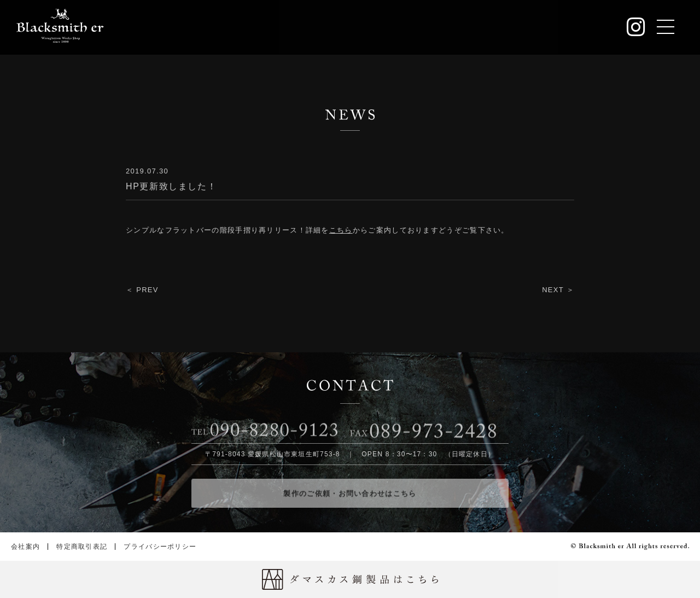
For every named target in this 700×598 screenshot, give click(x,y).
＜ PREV (142, 290)
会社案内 (25, 547)
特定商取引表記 (82, 547)
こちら (341, 231)
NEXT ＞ (558, 290)
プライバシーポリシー (160, 547)
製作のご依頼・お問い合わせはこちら (350, 497)
